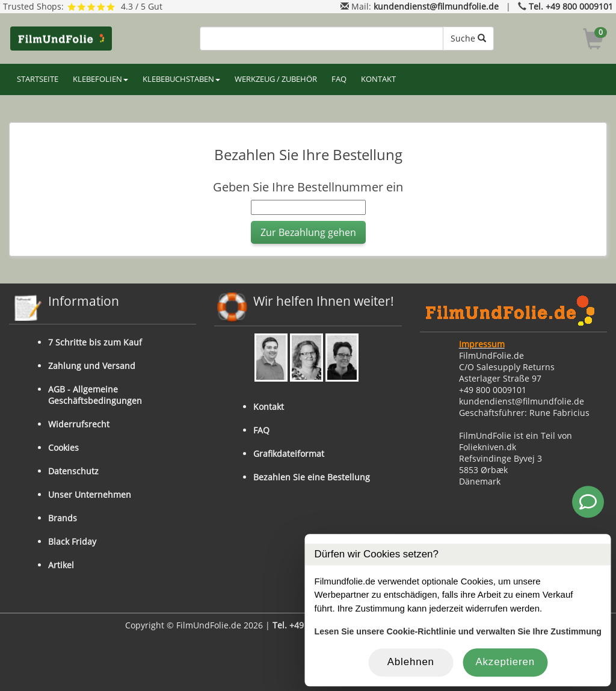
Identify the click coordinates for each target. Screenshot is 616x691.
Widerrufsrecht (79, 424)
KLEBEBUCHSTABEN (181, 79)
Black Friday (72, 541)
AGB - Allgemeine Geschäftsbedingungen (95, 395)
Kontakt (269, 407)
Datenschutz (73, 471)
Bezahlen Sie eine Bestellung (312, 477)
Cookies (63, 448)
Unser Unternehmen (90, 494)
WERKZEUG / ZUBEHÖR (276, 79)
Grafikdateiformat (289, 454)
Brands (63, 518)
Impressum (482, 344)
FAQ (339, 79)
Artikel (61, 565)
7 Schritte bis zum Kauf (95, 342)
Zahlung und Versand (92, 366)
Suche (468, 38)
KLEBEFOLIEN (100, 79)
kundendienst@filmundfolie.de (436, 6)
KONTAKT (378, 79)
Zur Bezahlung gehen (308, 232)
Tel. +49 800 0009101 (571, 6)
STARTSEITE (38, 79)
